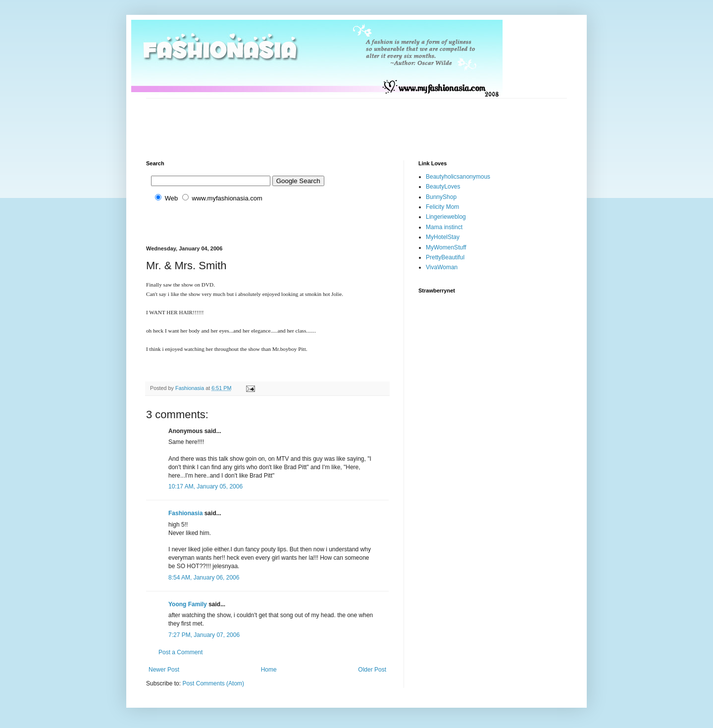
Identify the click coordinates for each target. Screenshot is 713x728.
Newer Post (164, 670)
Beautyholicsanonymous (458, 177)
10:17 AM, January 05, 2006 (205, 486)
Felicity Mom (442, 207)
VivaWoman (442, 267)
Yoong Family (188, 604)
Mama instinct (444, 227)
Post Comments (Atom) (213, 683)
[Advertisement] (326, 121)
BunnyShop (441, 197)
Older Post (372, 670)
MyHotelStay (443, 237)
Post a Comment (180, 652)
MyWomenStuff (446, 247)
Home (269, 670)
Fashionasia (185, 513)
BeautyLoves (443, 187)
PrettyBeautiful (445, 257)
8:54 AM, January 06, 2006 (204, 578)
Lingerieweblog (446, 217)
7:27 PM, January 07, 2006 (204, 635)
